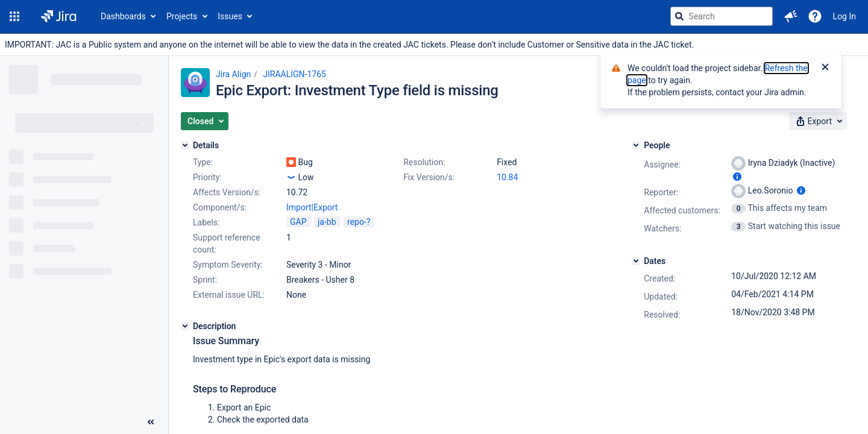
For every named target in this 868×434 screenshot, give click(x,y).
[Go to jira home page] (59, 16)
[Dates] (636, 261)
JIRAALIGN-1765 (294, 74)
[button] (14, 16)
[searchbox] (722, 16)
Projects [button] (182, 16)
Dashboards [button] (123, 16)
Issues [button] (230, 16)
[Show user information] (737, 177)
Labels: (206, 222)
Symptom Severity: (228, 265)
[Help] (815, 16)
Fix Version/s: (429, 177)
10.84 (507, 177)
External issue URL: (229, 295)
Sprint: (205, 280)
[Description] (185, 326)
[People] (636, 145)
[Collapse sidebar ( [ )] (151, 422)
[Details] (185, 145)
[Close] (825, 68)
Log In (844, 16)
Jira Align (233, 74)
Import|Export (312, 207)
